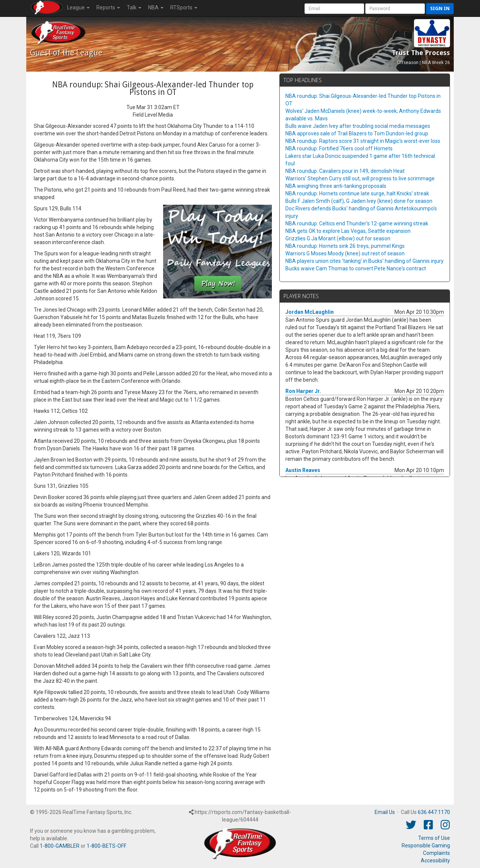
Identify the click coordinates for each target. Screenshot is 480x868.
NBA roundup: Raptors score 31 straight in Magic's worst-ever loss (363, 141)
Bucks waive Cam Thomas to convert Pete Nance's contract (356, 268)
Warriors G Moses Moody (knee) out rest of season (345, 253)
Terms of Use (434, 838)
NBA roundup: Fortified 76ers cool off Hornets (339, 148)
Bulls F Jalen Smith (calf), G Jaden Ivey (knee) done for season (359, 201)
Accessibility (435, 861)
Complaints (436, 853)
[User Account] (334, 9)
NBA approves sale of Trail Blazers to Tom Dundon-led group (357, 133)
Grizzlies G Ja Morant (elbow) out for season (338, 238)
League (78, 7)
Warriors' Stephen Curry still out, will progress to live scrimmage (360, 178)
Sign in (440, 8)
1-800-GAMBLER (60, 846)
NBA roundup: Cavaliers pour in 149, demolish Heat (345, 171)
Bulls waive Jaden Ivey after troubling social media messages (358, 126)
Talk (134, 7)
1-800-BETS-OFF (106, 846)
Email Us (385, 812)
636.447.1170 (434, 812)
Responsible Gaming (426, 846)
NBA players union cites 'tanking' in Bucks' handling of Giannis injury (364, 261)
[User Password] (395, 9)
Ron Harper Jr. (303, 391)
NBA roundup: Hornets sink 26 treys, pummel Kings (345, 246)
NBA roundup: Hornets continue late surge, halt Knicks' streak (357, 193)
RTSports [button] (184, 7)
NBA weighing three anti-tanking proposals (336, 186)
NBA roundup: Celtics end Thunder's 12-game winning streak (357, 223)
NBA (156, 7)
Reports (108, 7)
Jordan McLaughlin (310, 312)
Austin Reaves (303, 470)
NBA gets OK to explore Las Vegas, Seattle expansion (348, 231)
